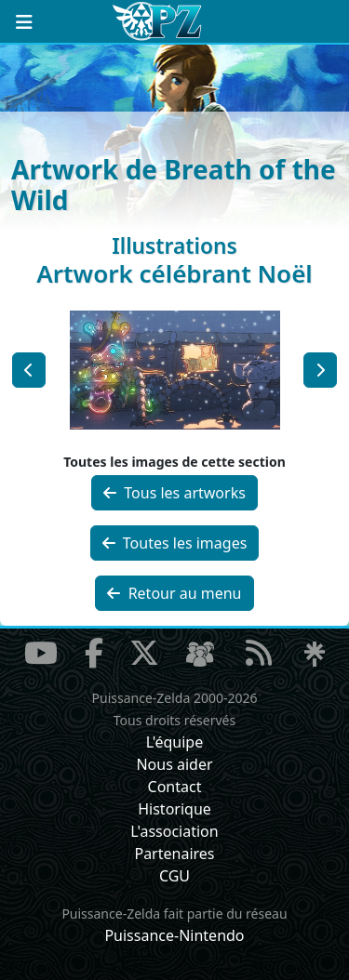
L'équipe (175, 742)
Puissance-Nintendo (174, 935)
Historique (174, 809)
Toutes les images (175, 543)
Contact (175, 787)
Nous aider (174, 764)
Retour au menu (174, 593)
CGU (174, 876)
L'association (174, 831)
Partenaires (174, 854)
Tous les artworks (174, 493)
